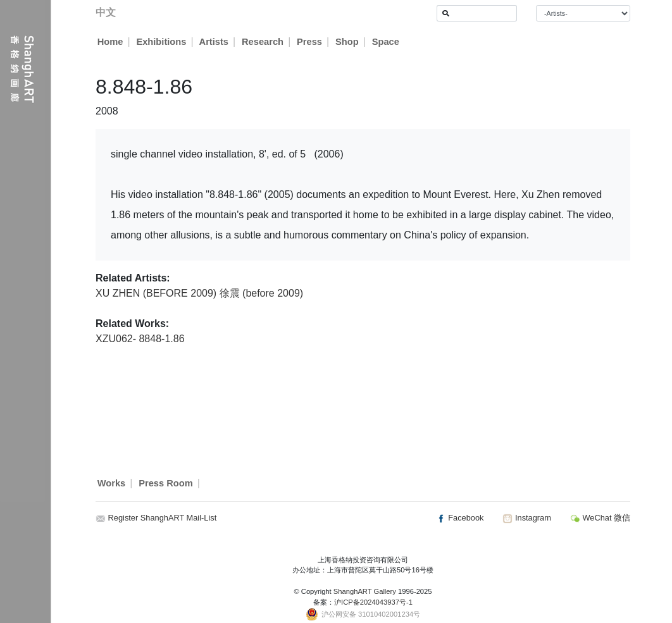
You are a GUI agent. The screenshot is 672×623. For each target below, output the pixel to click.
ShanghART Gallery (365, 591)
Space (386, 42)
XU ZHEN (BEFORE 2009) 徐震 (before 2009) (199, 293)
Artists (214, 42)
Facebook (460, 518)
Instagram (526, 518)
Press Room (166, 483)
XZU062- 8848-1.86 (140, 339)
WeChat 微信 (600, 518)
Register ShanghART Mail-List (163, 518)
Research (263, 42)
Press (310, 42)
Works (112, 483)
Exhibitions (161, 42)
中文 (106, 12)
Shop (348, 42)
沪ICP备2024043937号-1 (373, 602)
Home (110, 42)
